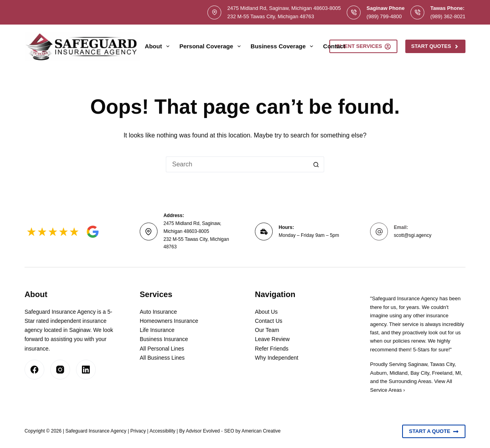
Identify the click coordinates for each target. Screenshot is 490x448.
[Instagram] (60, 370)
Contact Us (269, 321)
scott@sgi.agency (413, 235)
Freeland (442, 373)
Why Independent (277, 358)
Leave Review (272, 339)
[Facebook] (34, 370)
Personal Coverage (212, 46)
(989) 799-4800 (384, 16)
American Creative (261, 431)
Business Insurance (164, 339)
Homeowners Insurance (169, 321)
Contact (334, 46)
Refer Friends (272, 349)
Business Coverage (283, 46)
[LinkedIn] (86, 370)
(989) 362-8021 (448, 16)
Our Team (267, 330)
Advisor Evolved (203, 431)
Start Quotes (435, 46)
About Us (266, 312)
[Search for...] (237, 164)
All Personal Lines (162, 349)
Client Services (363, 46)
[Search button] (316, 164)
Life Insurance (157, 330)
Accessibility (162, 431)
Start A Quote (434, 431)
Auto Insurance (158, 312)
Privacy (138, 431)
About (159, 46)
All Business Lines (162, 358)
